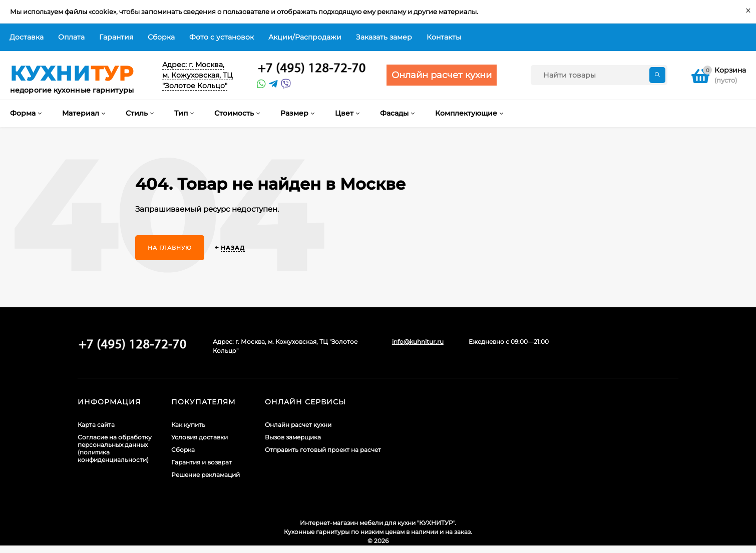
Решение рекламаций (206, 475)
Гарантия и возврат (202, 462)
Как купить (188, 425)
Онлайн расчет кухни (298, 425)
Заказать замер (384, 37)
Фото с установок (222, 37)
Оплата (71, 37)
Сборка (161, 37)
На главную (170, 248)
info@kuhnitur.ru (418, 342)
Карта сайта (96, 425)
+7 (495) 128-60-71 (312, 69)
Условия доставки (200, 437)
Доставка (27, 37)
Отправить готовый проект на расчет (323, 450)
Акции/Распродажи (305, 37)
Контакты (444, 37)
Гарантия (116, 37)
